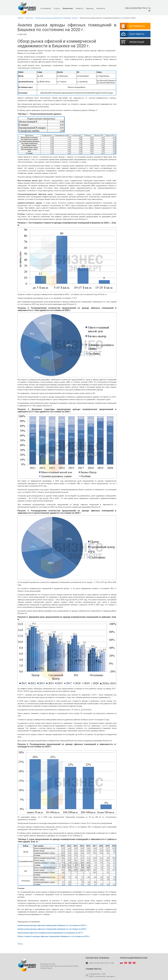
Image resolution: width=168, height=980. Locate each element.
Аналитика (68, 8)
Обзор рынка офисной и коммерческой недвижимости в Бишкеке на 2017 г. (51, 933)
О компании (46, 8)
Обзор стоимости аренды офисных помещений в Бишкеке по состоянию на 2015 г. (54, 936)
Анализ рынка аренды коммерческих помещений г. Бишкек (56, 18)
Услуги (57, 8)
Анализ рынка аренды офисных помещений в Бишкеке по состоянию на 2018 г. (52, 929)
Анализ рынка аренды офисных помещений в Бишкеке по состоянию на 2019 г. (52, 925)
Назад (20, 944)
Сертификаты (137, 26)
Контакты (101, 8)
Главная (20, 18)
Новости (79, 8)
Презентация (137, 42)
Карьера (90, 8)
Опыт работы (137, 34)
